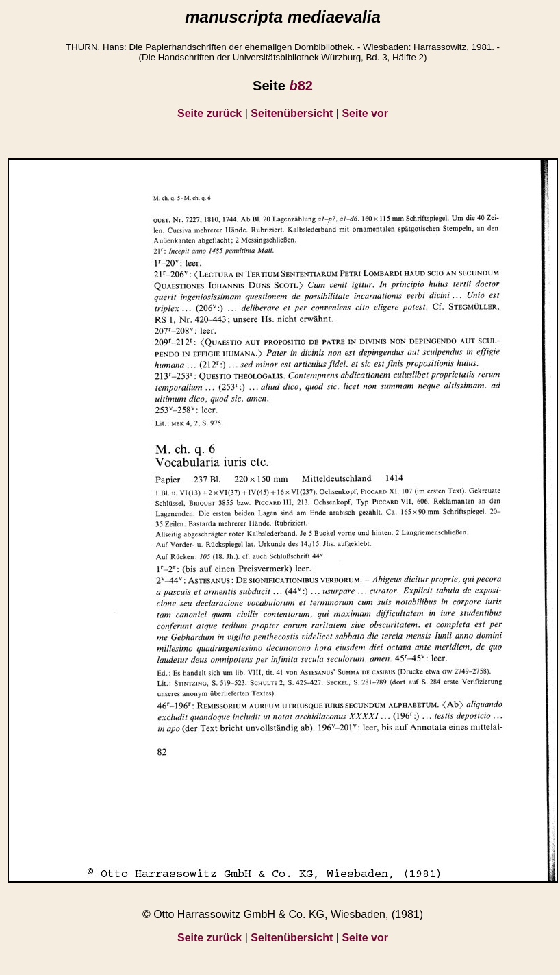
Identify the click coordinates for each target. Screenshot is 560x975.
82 (301, 86)
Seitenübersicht (292, 113)
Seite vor (365, 113)
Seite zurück (209, 113)
